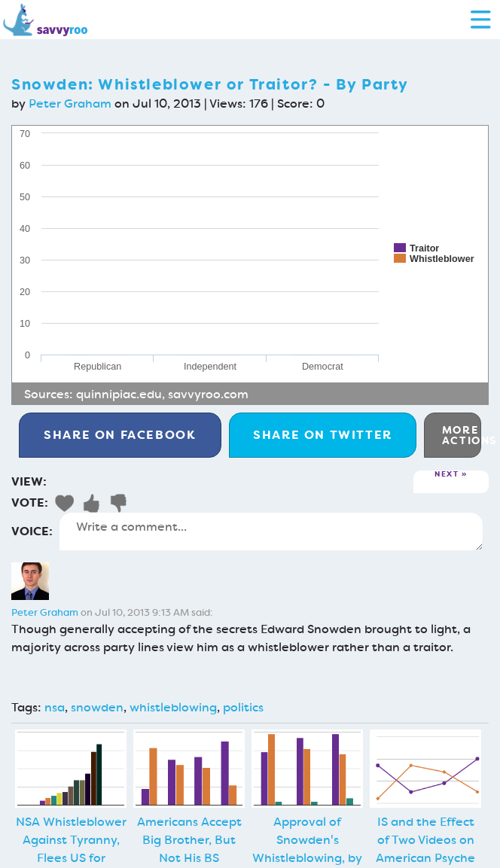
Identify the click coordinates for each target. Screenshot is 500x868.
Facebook (120, 435)
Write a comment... (271, 531)
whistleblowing (173, 707)
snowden (97, 707)
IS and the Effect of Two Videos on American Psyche (425, 840)
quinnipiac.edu (119, 394)
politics (243, 707)
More (462, 435)
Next (447, 475)
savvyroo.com (208, 394)
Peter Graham (70, 104)
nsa (55, 707)
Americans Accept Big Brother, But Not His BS (189, 840)
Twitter (323, 435)
